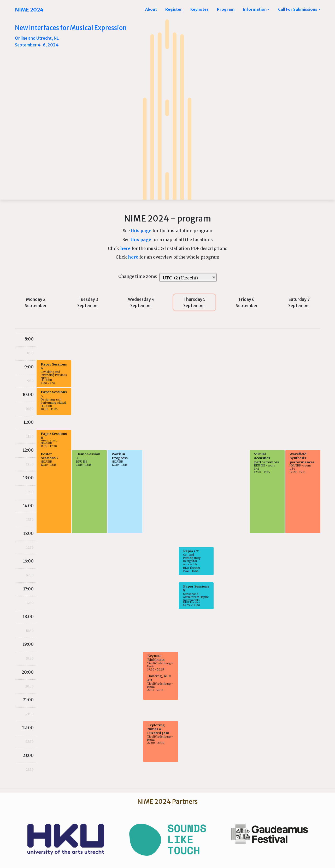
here (126, 248)
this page (142, 231)
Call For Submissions (298, 9)
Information (255, 9)
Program (226, 9)
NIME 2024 (29, 10)
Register (174, 9)
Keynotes (199, 9)
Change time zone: (139, 276)
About (151, 9)
